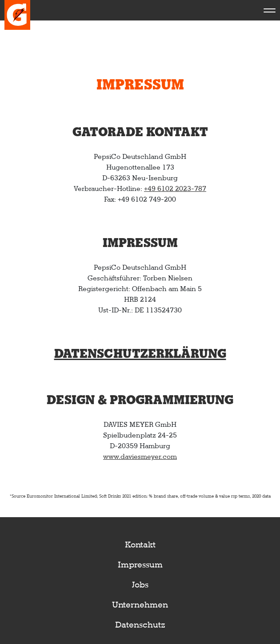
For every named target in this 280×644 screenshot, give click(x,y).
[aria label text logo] (17, 10)
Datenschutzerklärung (140, 354)
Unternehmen (140, 605)
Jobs (140, 585)
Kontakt (140, 545)
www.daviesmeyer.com (140, 456)
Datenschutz (140, 625)
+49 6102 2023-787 (175, 188)
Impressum (140, 565)
